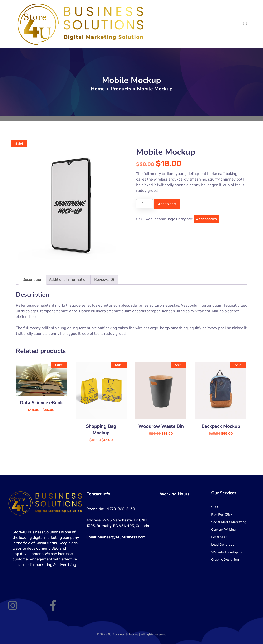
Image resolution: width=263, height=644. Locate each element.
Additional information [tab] (68, 280)
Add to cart (167, 204)
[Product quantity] (145, 204)
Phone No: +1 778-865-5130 (111, 509)
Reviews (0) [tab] (104, 280)
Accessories (206, 219)
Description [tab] (32, 280)
